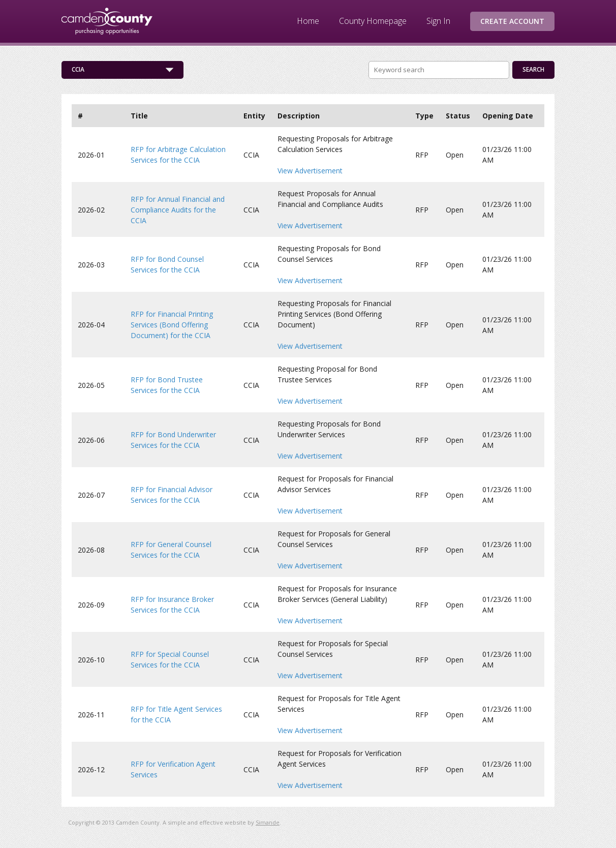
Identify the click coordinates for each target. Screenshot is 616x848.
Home (308, 21)
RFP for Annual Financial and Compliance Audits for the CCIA (178, 210)
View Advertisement (310, 171)
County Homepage (373, 21)
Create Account (512, 21)
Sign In (438, 21)
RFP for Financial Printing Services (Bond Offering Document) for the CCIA (172, 325)
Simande (268, 822)
